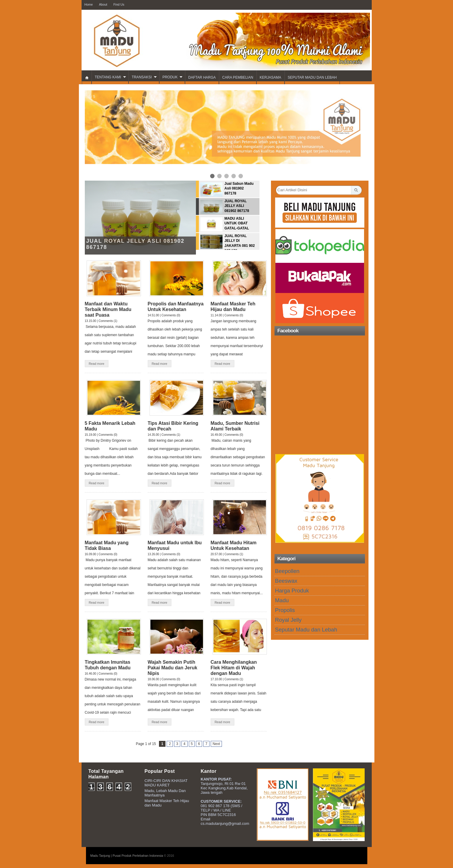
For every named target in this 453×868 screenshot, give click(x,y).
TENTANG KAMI (108, 77)
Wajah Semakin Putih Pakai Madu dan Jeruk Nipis (173, 668)
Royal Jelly (288, 620)
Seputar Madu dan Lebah (306, 630)
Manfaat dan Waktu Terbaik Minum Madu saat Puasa (108, 309)
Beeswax (286, 581)
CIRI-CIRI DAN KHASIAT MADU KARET (166, 783)
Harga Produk (292, 591)
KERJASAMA (271, 77)
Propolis (285, 610)
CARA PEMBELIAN (238, 77)
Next (216, 744)
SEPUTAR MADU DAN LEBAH (312, 77)
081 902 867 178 (215, 806)
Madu (282, 600)
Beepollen (287, 571)
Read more (96, 364)
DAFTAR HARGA (202, 77)
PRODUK (170, 77)
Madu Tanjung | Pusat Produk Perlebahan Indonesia (127, 856)
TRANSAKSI (142, 77)
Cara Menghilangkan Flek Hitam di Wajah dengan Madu (234, 668)
